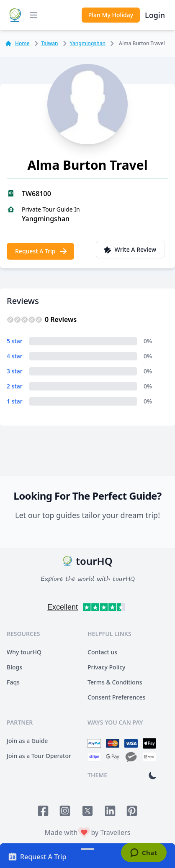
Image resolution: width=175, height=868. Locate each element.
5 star (15, 341)
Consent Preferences (116, 697)
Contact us (102, 652)
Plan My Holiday (111, 15)
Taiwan (45, 43)
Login (155, 15)
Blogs (14, 667)
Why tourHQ (24, 652)
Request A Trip (41, 251)
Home (17, 43)
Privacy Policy (106, 667)
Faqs (13, 682)
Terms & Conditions (115, 682)
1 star (15, 401)
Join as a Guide (27, 741)
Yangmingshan (83, 43)
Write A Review (130, 250)
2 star (15, 386)
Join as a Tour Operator (39, 756)
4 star (15, 356)
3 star (15, 371)
